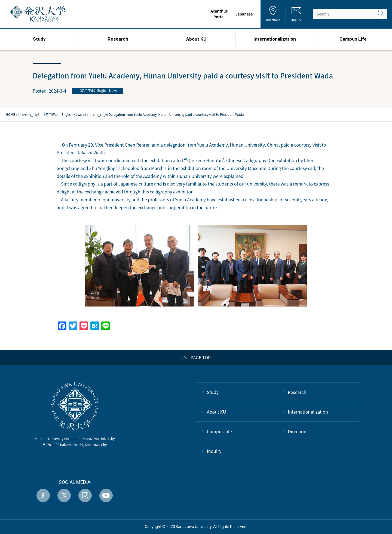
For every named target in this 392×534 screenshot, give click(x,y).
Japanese (243, 14)
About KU (216, 412)
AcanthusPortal (218, 14)
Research (297, 392)
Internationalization (308, 412)
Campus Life (219, 431)
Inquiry (214, 451)
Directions (298, 431)
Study (213, 392)
